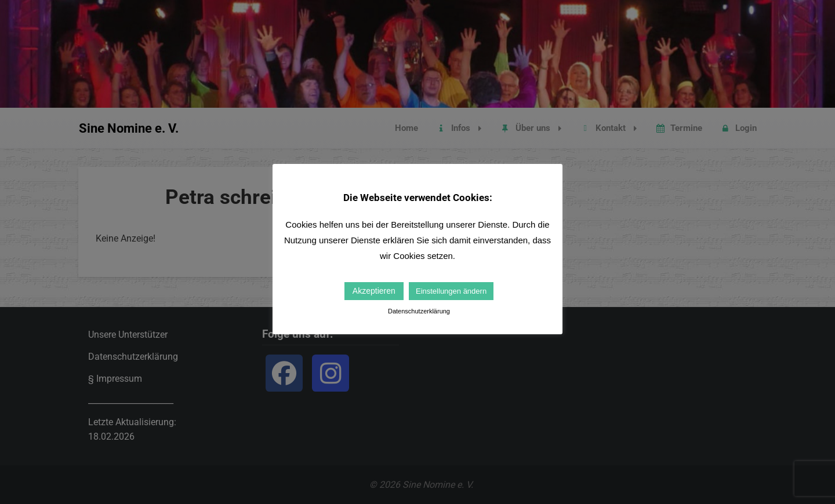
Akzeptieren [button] (374, 291)
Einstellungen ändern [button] (451, 291)
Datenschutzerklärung (419, 311)
